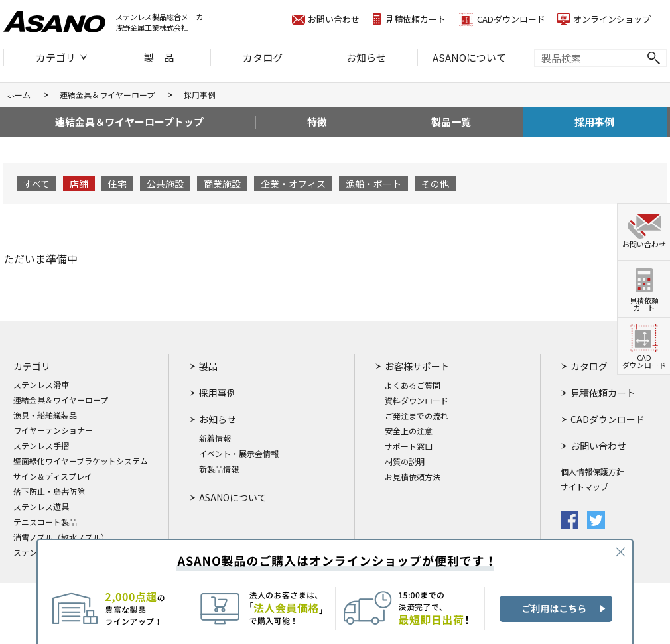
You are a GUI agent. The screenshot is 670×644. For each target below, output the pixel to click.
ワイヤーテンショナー (53, 430)
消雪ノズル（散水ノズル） (61, 537)
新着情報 (215, 438)
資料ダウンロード (417, 401)
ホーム (19, 95)
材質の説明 (405, 462)
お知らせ (366, 57)
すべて (36, 184)
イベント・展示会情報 (239, 454)
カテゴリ (56, 57)
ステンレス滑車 (41, 385)
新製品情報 (219, 469)
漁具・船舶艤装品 (45, 415)
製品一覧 (451, 122)
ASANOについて (469, 57)
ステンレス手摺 (41, 446)
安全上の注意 (409, 431)
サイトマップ (584, 487)
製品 (208, 366)
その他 (435, 184)
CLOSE (620, 552)
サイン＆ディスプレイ (53, 476)
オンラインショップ (612, 19)
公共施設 (165, 184)
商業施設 (222, 184)
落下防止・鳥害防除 (49, 491)
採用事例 (594, 122)
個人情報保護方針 (592, 472)
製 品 (159, 57)
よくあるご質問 (413, 385)
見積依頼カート (416, 19)
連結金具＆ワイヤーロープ (107, 95)
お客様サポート (417, 366)
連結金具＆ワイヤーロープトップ (129, 122)
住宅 (117, 184)
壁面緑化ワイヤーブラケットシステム (81, 461)
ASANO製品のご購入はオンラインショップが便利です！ (335, 591)
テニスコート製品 (45, 522)
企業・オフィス (293, 184)
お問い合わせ (334, 19)
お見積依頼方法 (413, 477)
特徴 (317, 122)
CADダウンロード (511, 19)
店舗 (79, 184)
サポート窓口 (409, 446)
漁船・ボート (373, 184)
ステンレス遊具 (41, 507)
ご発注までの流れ (417, 416)
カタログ (263, 57)
